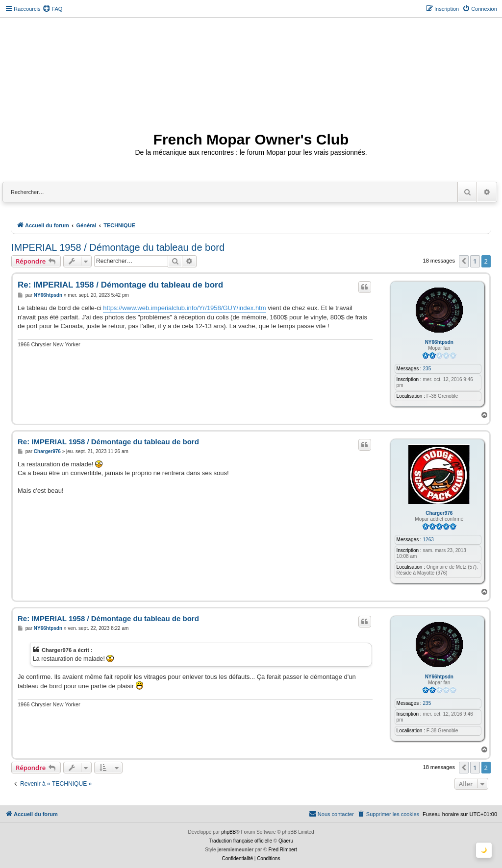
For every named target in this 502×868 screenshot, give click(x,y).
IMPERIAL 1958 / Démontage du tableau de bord (118, 247)
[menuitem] (52, 9)
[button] (464, 261)
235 (427, 369)
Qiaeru (286, 841)
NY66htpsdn (439, 342)
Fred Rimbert (282, 850)
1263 (428, 540)
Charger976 (439, 513)
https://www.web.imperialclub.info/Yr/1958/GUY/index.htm (184, 308)
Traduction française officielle (240, 841)
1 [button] (475, 261)
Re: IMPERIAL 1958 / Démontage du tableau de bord (120, 285)
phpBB (228, 832)
